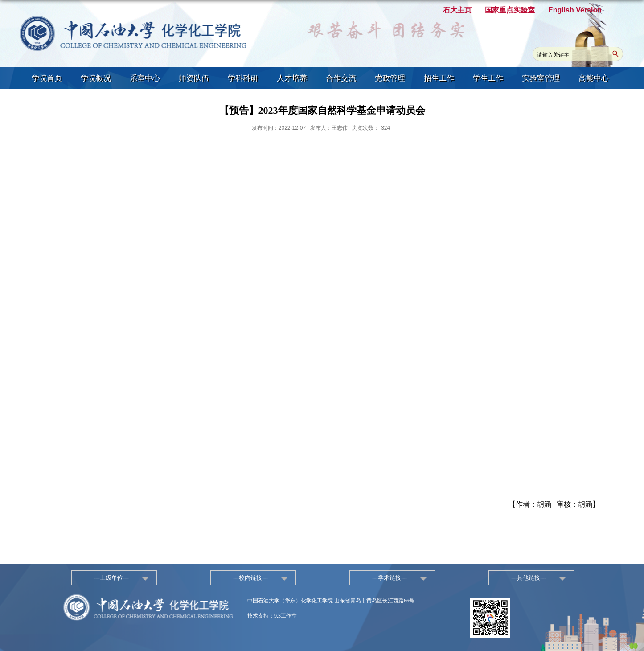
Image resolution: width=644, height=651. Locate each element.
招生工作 (439, 78)
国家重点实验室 (510, 10)
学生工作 (488, 78)
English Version (575, 10)
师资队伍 (194, 78)
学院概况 (96, 78)
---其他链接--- (529, 578)
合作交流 (341, 78)
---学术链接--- (390, 578)
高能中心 (594, 78)
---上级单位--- (111, 578)
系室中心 (145, 78)
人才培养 (292, 78)
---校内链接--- (250, 578)
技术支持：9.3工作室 (272, 616)
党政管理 (390, 78)
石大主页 (457, 10)
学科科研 (243, 78)
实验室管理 (541, 78)
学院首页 (47, 78)
